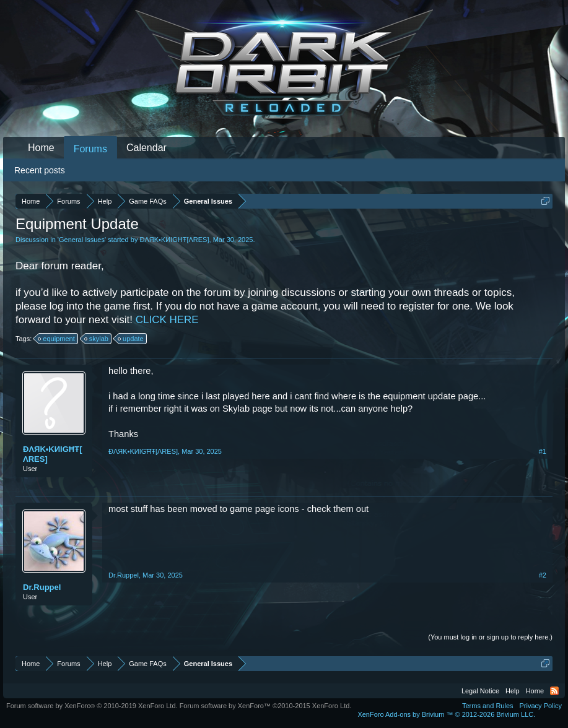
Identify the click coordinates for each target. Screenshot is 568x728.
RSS (554, 691)
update (131, 339)
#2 (543, 575)
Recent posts (40, 170)
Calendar (146, 148)
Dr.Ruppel (42, 587)
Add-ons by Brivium (446, 714)
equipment (57, 339)
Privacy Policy (541, 706)
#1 (543, 451)
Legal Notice (480, 691)
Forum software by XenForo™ (266, 706)
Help (513, 691)
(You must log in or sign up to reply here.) (490, 637)
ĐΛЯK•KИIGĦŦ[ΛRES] (174, 240)
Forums (90, 149)
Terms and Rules (488, 706)
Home (41, 148)
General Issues (82, 240)
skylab (97, 339)
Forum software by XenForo (92, 706)
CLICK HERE (167, 320)
